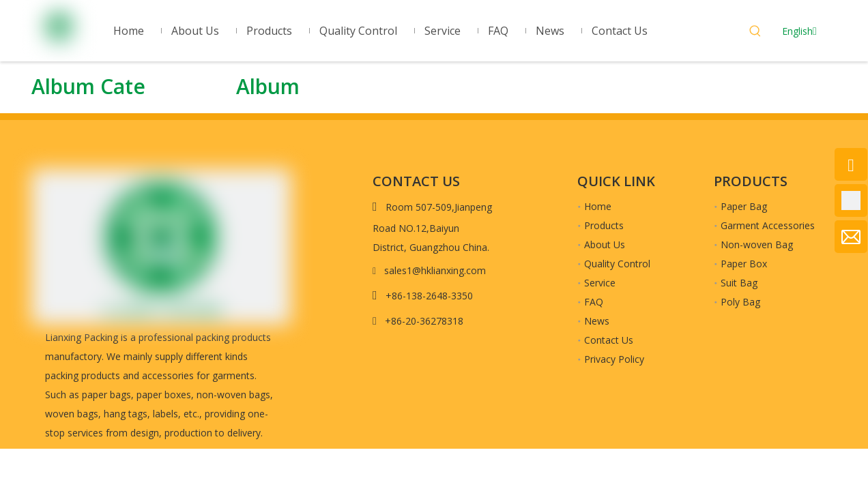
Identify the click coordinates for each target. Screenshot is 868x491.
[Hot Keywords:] (755, 33)
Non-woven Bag (757, 244)
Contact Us (609, 340)
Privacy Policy (614, 359)
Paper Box (744, 264)
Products (604, 225)
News (597, 321)
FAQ (594, 302)
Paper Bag (744, 206)
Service (600, 283)
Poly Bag (740, 302)
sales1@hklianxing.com (435, 270)
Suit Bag (739, 283)
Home (598, 206)
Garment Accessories (768, 225)
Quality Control (617, 264)
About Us (605, 244)
